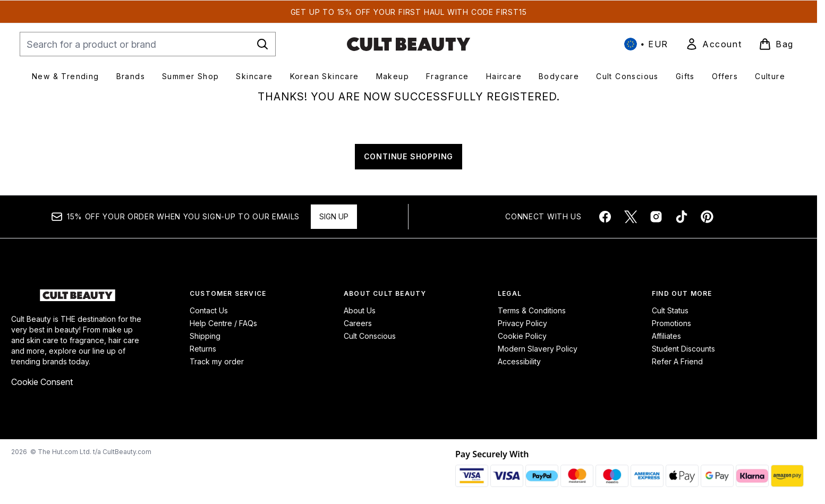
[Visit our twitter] (631, 217)
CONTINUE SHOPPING (409, 156)
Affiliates (666, 336)
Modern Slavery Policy (538, 349)
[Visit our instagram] (656, 217)
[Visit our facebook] (605, 217)
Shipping (205, 336)
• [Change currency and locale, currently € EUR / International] (646, 44)
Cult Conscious (370, 336)
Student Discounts (683, 349)
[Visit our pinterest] (707, 217)
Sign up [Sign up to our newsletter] (334, 216)
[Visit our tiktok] (682, 217)
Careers (358, 323)
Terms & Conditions (532, 310)
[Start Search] (262, 44)
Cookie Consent (42, 382)
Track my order (217, 361)
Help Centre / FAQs (223, 323)
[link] (713, 44)
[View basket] (776, 44)
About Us (360, 310)
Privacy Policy (522, 323)
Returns (203, 349)
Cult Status (670, 310)
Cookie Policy (522, 336)
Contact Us (209, 310)
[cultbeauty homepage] (409, 44)
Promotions (671, 323)
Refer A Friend (677, 361)
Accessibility (519, 361)
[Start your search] (148, 44)
